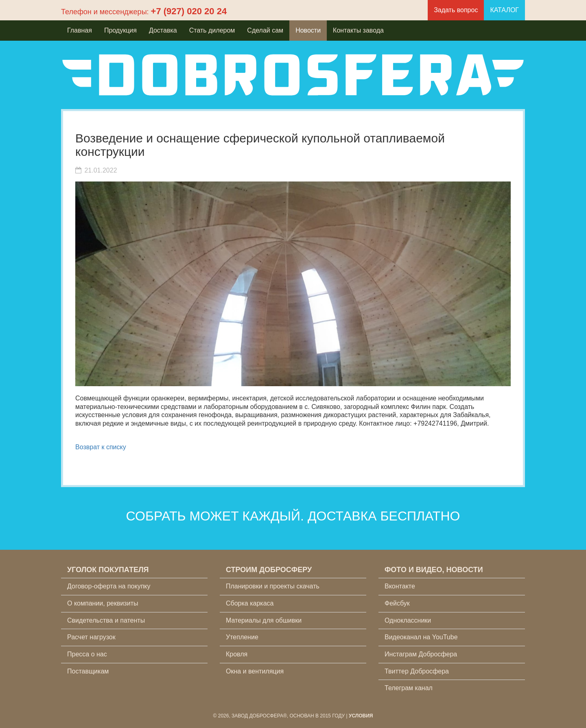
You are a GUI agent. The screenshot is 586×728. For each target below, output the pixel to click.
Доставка (163, 30)
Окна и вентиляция (255, 671)
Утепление (242, 637)
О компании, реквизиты (103, 603)
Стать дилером (212, 30)
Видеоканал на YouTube (421, 637)
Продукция (120, 30)
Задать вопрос (456, 10)
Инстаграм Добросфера (421, 654)
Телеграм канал (409, 688)
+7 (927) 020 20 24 (189, 11)
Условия (361, 716)
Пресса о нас (87, 654)
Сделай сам (265, 30)
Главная (80, 30)
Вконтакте (400, 586)
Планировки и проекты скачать (273, 586)
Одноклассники (408, 620)
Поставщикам (88, 671)
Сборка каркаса (250, 603)
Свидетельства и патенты (106, 620)
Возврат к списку (101, 447)
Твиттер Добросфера (417, 671)
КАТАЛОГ (504, 10)
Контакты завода (358, 30)
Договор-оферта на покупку (109, 586)
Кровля (237, 654)
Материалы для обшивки (264, 620)
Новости (308, 30)
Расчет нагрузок (91, 637)
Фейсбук (397, 603)
